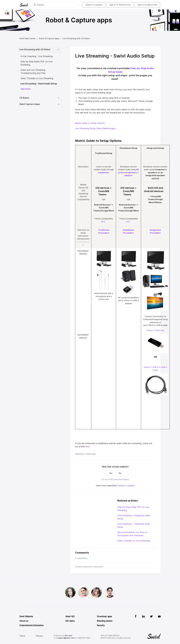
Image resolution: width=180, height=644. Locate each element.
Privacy (39, 636)
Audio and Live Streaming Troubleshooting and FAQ (33, 72)
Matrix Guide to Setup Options (90, 123)
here (103, 222)
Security (101, 625)
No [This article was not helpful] (120, 473)
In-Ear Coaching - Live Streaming (37, 56)
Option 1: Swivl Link (155, 330)
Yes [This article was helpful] (111, 473)
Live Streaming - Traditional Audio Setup (134, 526)
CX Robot (24, 98)
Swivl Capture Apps (30, 104)
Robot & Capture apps (49, 39)
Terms (22, 636)
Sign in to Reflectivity (120, 5)
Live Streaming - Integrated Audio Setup (134, 517)
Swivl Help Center (27, 39)
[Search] (55, 5)
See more (25, 89)
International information (31, 625)
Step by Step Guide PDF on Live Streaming (133, 509)
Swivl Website (26, 616)
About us (24, 621)
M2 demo (70, 621)
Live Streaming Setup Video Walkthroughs (95, 128)
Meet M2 (70, 616)
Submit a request (94, 5)
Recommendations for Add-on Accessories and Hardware (132, 534)
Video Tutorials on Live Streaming (134, 541)
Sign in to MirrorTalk (147, 5)
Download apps (104, 616)
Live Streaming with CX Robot (76, 39)
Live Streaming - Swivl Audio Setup (39, 84)
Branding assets (105, 621)
